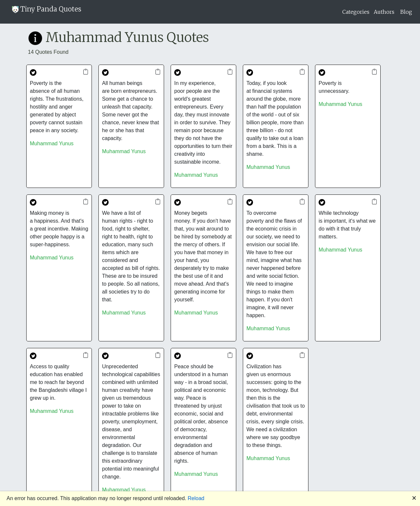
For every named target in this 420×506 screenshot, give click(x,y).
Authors (384, 12)
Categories (356, 12)
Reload (196, 498)
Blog (406, 12)
